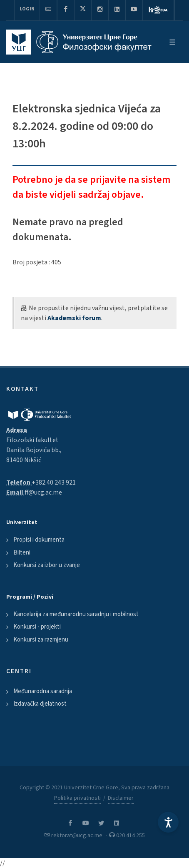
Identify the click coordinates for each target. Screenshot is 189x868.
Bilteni (22, 553)
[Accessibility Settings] (168, 822)
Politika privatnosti (77, 798)
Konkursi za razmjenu (41, 640)
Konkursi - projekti (37, 627)
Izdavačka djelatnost (40, 704)
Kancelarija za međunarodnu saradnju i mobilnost (76, 614)
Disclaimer (121, 798)
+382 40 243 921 (54, 482)
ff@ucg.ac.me (43, 492)
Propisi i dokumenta (39, 540)
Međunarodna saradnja (43, 691)
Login (27, 9)
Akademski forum (74, 318)
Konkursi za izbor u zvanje (47, 565)
